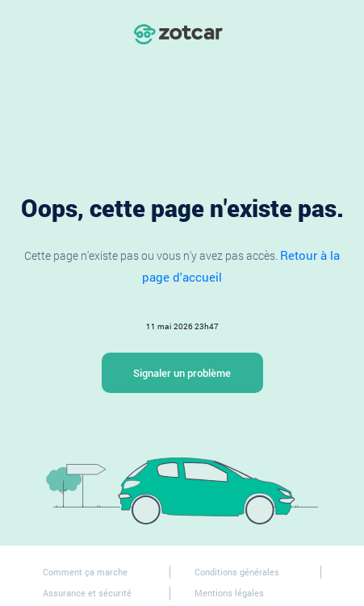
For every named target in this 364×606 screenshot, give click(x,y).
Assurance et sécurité (87, 593)
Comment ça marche (85, 572)
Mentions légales (229, 593)
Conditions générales (237, 572)
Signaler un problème (182, 373)
